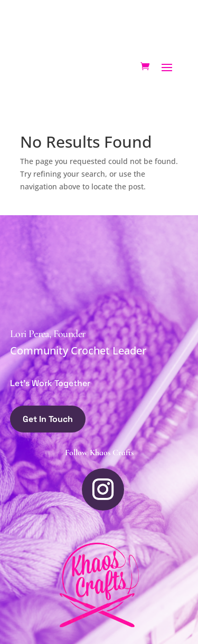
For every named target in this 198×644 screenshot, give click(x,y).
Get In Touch (48, 419)
